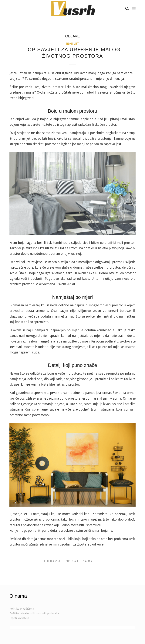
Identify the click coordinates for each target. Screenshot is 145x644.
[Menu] (134, 9)
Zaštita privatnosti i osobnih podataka (34, 613)
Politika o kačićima (22, 609)
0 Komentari (71, 561)
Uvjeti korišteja (19, 618)
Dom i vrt (73, 44)
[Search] (125, 9)
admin (89, 561)
